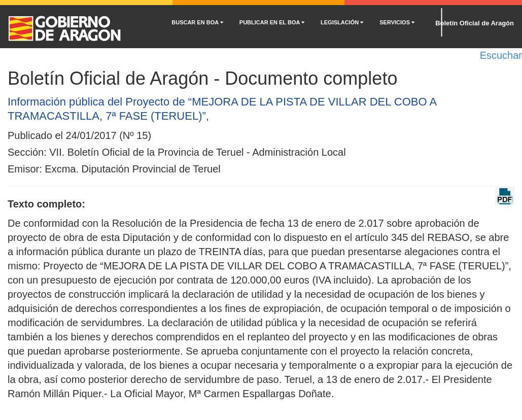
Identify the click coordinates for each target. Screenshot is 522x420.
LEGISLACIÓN (342, 22)
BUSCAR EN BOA (197, 22)
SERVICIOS (397, 22)
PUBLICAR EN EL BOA (272, 22)
